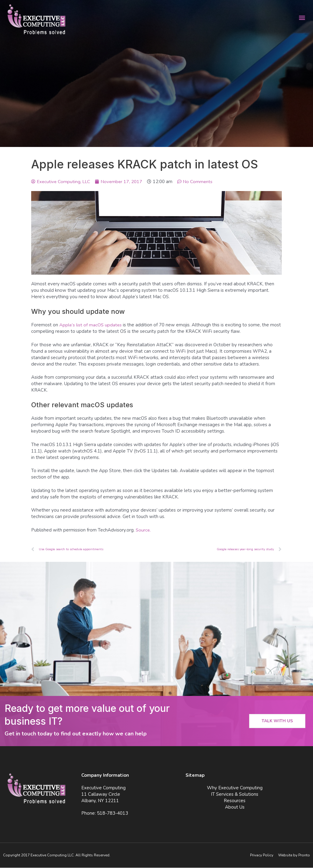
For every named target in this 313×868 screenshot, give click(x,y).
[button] (302, 17)
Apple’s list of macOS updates (91, 325)
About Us (235, 807)
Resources (235, 801)
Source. (143, 530)
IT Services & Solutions (235, 795)
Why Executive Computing (235, 788)
